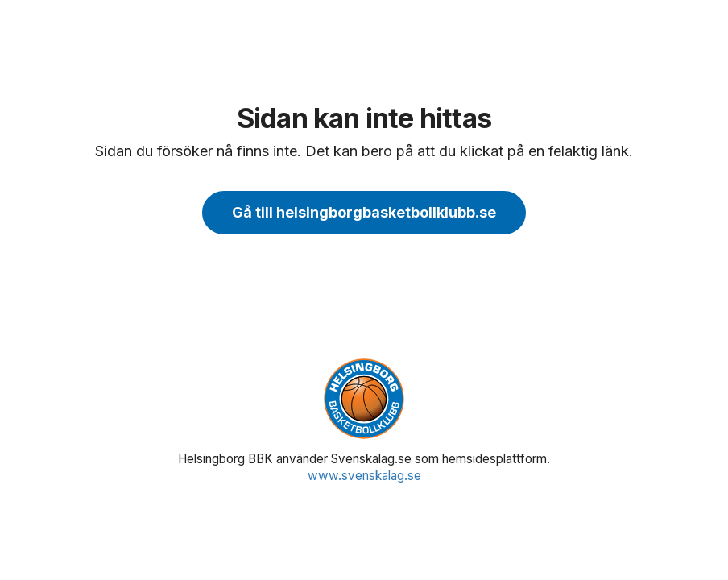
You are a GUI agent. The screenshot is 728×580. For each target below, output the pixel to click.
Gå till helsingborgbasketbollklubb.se (364, 212)
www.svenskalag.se (364, 476)
